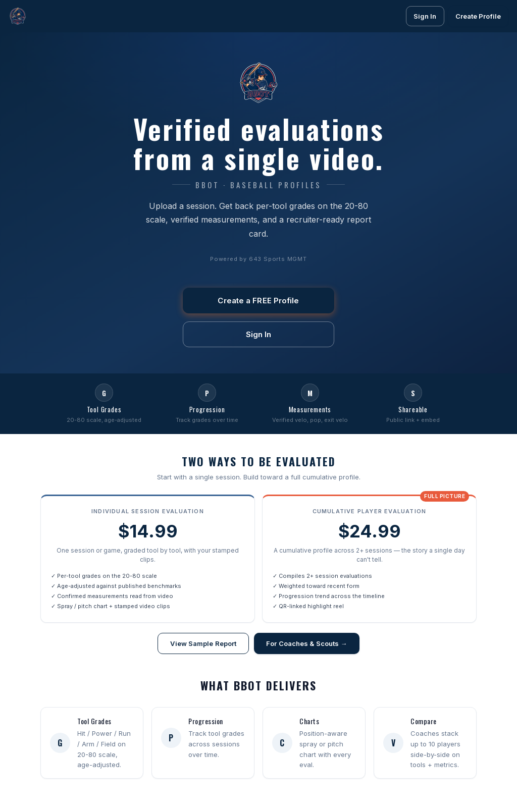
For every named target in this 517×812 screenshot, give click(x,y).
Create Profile (478, 16)
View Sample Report (203, 645)
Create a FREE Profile (258, 301)
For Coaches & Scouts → (306, 645)
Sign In (425, 16)
